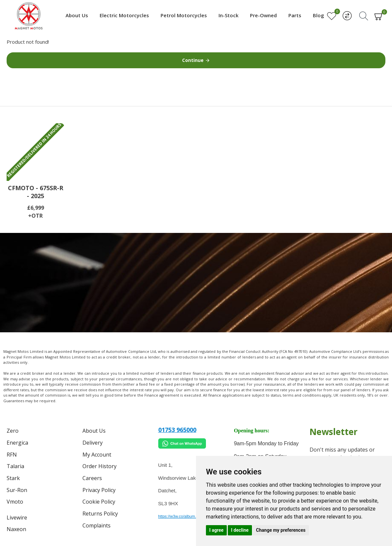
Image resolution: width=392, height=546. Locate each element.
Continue (193, 60)
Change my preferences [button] (281, 530)
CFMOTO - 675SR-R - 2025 (36, 192)
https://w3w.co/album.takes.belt (186, 517)
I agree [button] (216, 530)
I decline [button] (240, 530)
